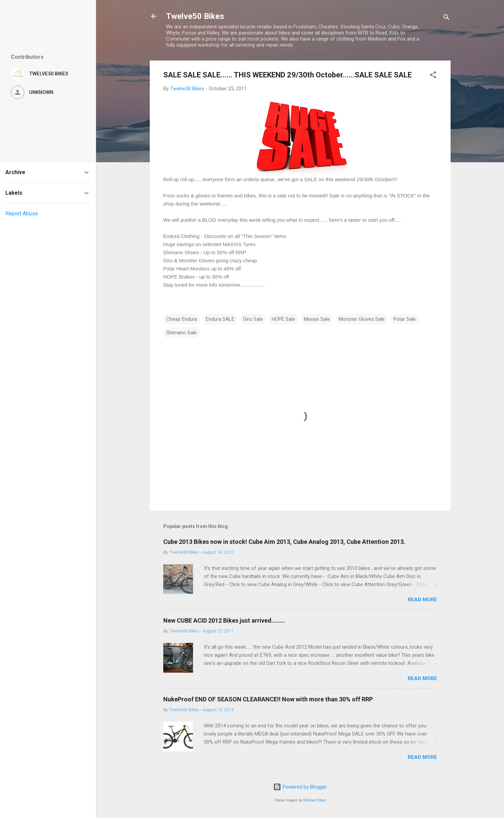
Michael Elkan (315, 800)
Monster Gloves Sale (362, 319)
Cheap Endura (182, 319)
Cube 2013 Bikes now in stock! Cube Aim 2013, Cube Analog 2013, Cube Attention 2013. (284, 542)
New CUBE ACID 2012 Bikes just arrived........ (224, 620)
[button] (433, 76)
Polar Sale (405, 319)
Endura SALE (220, 319)
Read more (422, 600)
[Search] (447, 18)
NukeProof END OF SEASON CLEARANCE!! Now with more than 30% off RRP (268, 699)
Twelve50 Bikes (195, 16)
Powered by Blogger (300, 787)
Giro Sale (253, 319)
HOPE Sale (283, 319)
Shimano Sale (182, 333)
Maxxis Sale (317, 319)
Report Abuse (22, 213)
